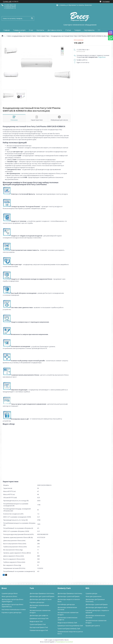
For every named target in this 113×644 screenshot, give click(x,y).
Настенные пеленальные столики (14, 609)
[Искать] (32, 18)
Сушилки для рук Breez (10, 593)
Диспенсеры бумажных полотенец (42, 593)
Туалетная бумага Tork (38, 624)
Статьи (68, 30)
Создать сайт (7, 2)
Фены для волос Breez (9, 596)
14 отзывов (106, 1)
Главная (7, 30)
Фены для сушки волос (94, 596)
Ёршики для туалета (93, 626)
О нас (31, 30)
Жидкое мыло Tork (36, 621)
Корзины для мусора (37, 602)
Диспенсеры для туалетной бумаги (42, 596)
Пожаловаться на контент (65, 642)
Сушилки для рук (91, 593)
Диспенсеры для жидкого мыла (41, 599)
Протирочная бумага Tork (39, 627)
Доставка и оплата (55, 30)
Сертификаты (89, 30)
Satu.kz (66, 640)
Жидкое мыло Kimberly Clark (67, 623)
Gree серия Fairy (43, 36)
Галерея (77, 30)
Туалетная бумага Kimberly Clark (69, 629)
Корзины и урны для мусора (11, 612)
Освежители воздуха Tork (39, 630)
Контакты (40, 30)
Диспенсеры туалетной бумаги (69, 596)
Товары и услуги (19, 30)
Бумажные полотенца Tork (39, 618)
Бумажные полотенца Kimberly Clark (70, 626)
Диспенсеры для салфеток (39, 615)
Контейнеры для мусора (66, 604)
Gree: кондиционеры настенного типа (22, 36)
